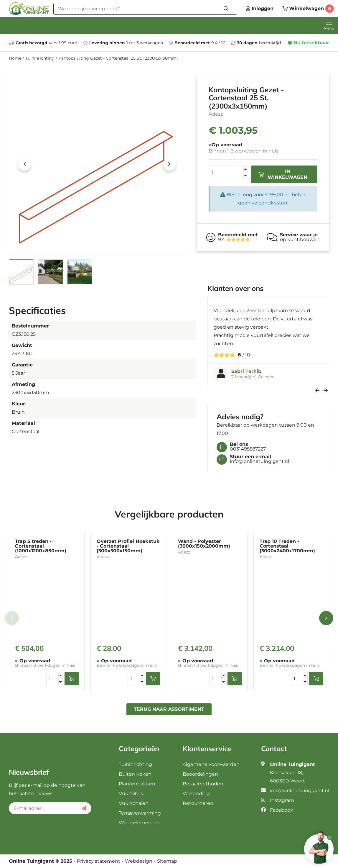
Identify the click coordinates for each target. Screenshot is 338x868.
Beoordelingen (200, 774)
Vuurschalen (134, 803)
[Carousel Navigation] (268, 391)
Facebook (282, 810)
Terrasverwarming (140, 813)
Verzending (196, 794)
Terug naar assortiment (169, 709)
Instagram (282, 800)
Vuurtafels (131, 794)
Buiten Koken (135, 774)
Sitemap (167, 861)
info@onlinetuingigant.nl (300, 791)
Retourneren (198, 803)
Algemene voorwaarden (211, 764)
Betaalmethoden (203, 784)
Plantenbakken (137, 784)
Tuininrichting (40, 58)
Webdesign (139, 861)
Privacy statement (99, 861)
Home (15, 58)
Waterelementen (139, 823)
